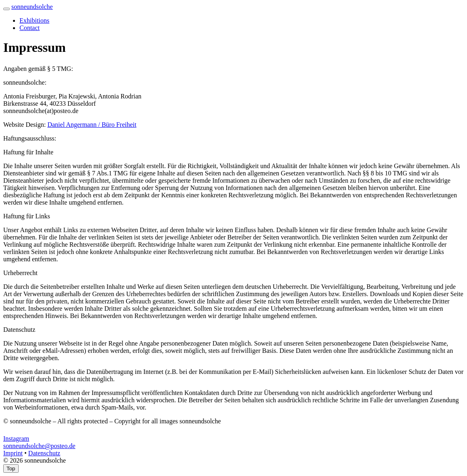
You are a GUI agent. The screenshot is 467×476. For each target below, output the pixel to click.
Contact (30, 28)
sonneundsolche (32, 7)
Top (11, 469)
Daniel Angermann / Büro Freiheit (92, 125)
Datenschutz (44, 453)
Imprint (13, 453)
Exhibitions (34, 20)
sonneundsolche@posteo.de (39, 446)
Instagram (16, 439)
